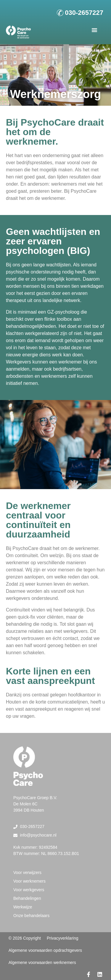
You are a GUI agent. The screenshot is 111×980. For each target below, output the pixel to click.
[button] (94, 30)
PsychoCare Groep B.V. (35, 798)
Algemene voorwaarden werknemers (42, 962)
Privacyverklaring (63, 938)
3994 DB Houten (29, 810)
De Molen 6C (25, 804)
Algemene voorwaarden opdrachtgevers (45, 950)
